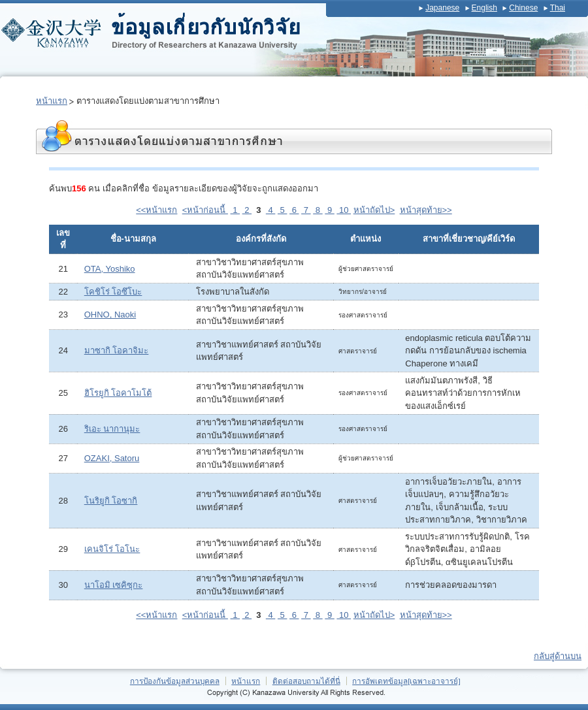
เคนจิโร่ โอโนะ (112, 549)
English (484, 8)
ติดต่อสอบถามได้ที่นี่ (306, 681)
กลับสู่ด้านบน (558, 656)
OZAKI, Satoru (112, 458)
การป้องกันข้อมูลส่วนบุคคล (175, 681)
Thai (558, 8)
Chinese (523, 8)
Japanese (442, 8)
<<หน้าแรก (156, 210)
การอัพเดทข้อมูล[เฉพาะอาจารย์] (406, 681)
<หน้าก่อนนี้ (205, 210)
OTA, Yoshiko (110, 269)
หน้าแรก (52, 101)
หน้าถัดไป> (374, 210)
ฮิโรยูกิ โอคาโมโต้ (118, 393)
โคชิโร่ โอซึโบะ (113, 292)
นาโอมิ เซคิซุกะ (114, 585)
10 (344, 210)
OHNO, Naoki (110, 315)
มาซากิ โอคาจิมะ (117, 350)
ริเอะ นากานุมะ (112, 429)
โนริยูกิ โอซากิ (111, 501)
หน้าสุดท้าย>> (426, 210)
